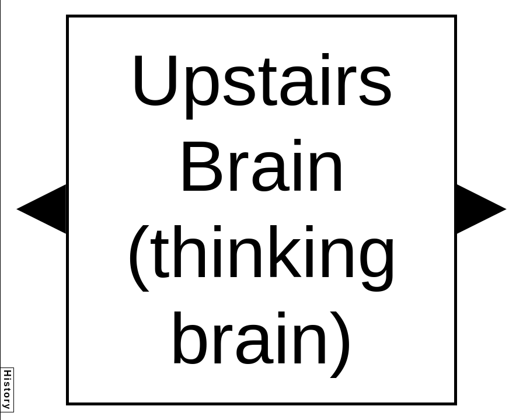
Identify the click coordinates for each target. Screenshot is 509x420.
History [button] (7, 390)
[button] (41, 209)
